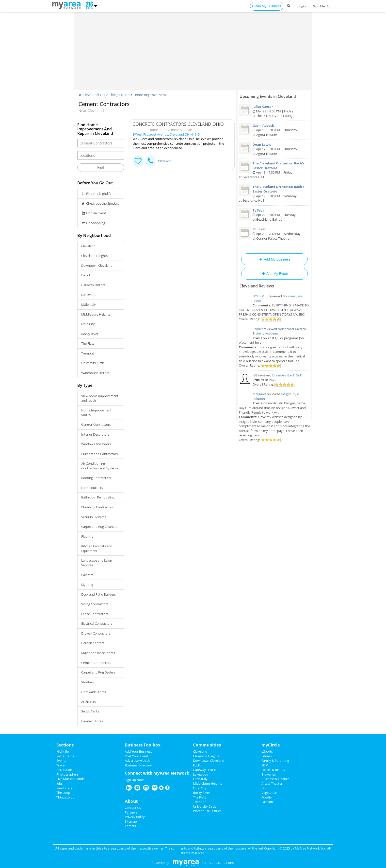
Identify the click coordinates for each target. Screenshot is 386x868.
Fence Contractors (95, 614)
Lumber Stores (92, 721)
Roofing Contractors (96, 478)
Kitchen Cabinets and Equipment (97, 548)
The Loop (63, 793)
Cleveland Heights (94, 256)
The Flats (88, 343)
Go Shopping (93, 223)
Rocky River (90, 334)
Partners (131, 812)
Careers (130, 826)
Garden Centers (93, 643)
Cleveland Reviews (257, 286)
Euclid (86, 275)
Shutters (88, 682)
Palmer (258, 329)
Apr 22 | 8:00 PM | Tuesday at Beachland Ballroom (274, 215)
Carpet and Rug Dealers (98, 672)
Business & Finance (275, 779)
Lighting (87, 585)
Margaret (259, 394)
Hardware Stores (94, 692)
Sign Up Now (134, 780)
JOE (255, 375)
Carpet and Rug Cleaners (99, 527)
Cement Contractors (96, 663)
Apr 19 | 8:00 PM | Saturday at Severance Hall (274, 194)
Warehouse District (95, 373)
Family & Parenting (275, 761)
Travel (61, 765)
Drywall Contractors (96, 633)
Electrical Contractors (97, 623)
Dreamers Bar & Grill (287, 375)
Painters (87, 575)
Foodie (266, 797)
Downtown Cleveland (97, 266)
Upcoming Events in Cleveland (268, 96)
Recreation (64, 770)
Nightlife (63, 751)
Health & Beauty (273, 770)
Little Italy (88, 304)
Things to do (119, 95)
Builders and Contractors (99, 454)
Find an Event (94, 213)
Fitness (267, 756)
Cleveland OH (92, 95)
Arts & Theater (272, 783)
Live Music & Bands (70, 779)
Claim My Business (267, 6)
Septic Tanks (90, 711)
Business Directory (138, 765)
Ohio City (88, 324)
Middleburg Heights (96, 314)
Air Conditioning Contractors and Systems (100, 466)
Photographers (67, 774)
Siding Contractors (95, 604)
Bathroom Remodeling (98, 497)
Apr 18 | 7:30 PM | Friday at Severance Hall (274, 170)
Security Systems (94, 517)
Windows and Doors (96, 444)
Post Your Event (137, 756)
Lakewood (89, 295)
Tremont (88, 353)
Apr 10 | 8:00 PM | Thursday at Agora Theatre (274, 130)
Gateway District (93, 285)
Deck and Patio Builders (98, 594)
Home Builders (92, 488)
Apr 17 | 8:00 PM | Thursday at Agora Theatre (274, 149)
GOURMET (260, 296)
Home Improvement (150, 95)
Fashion (267, 802)
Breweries (269, 774)
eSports (267, 751)
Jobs (59, 783)
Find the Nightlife (96, 194)
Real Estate (64, 788)
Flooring (87, 536)
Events (61, 761)
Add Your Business (138, 751)
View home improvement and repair (100, 398)
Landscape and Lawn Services (97, 563)
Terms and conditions (218, 863)
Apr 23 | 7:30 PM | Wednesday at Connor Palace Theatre (274, 234)
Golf (264, 788)
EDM (265, 765)
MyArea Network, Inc (310, 848)
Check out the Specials (100, 203)
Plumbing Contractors (97, 507)
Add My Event (274, 274)
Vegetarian (269, 793)
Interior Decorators (95, 434)
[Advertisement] (193, 53)
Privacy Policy (135, 817)
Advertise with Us (137, 761)
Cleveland (88, 246)
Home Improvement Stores (96, 413)
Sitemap (131, 821)
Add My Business (274, 259)
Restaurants (65, 756)
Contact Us (133, 808)
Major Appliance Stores (98, 653)
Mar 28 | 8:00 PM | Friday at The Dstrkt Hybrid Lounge (274, 111)
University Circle (93, 363)
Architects (88, 702)
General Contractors (96, 425)
